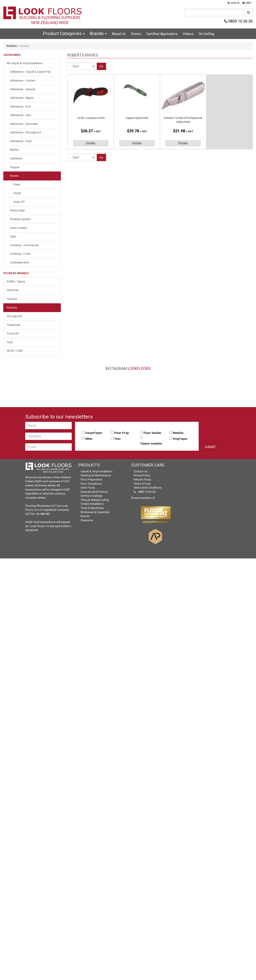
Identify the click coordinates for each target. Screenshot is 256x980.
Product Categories (64, 34)
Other (89, 439)
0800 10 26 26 (238, 21)
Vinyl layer (180, 439)
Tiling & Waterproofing (95, 500)
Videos (188, 34)
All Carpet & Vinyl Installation (25, 63)
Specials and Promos (94, 492)
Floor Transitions (91, 484)
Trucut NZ (13, 333)
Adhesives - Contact (23, 80)
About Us (119, 34)
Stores (136, 34)
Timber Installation (92, 504)
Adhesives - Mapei (22, 98)
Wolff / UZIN (15, 351)
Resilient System (20, 219)
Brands (98, 34)
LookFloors (139, 368)
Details (91, 143)
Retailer (178, 433)
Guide (17, 193)
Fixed (17, 185)
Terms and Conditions (147, 488)
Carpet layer (94, 433)
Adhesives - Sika (21, 115)
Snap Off (19, 202)
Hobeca (12, 299)
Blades (14, 150)
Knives (14, 176)
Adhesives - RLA (20, 107)
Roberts (12, 46)
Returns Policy (142, 479)
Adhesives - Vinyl (21, 141)
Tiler (117, 439)
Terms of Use (142, 484)
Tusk (10, 342)
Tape (13, 236)
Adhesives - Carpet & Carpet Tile (30, 72)
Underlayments (20, 262)
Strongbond (14, 316)
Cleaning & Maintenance (96, 475)
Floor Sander (153, 433)
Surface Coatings (91, 496)
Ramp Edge (17, 210)
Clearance (87, 520)
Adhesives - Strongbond (25, 132)
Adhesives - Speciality (24, 124)
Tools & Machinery (92, 508)
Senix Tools (88, 488)
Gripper (15, 167)
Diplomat (13, 290)
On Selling (206, 34)
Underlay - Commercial (24, 245)
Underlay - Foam (20, 254)
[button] (233, 3)
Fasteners (16, 158)
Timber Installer (151, 444)
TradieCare (14, 325)
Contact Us (140, 471)
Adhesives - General (23, 89)
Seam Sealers (19, 228)
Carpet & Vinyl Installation (96, 471)
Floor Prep (122, 433)
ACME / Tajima (16, 282)
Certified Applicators (162, 34)
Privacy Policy (142, 475)
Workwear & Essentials (95, 512)
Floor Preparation (91, 479)
